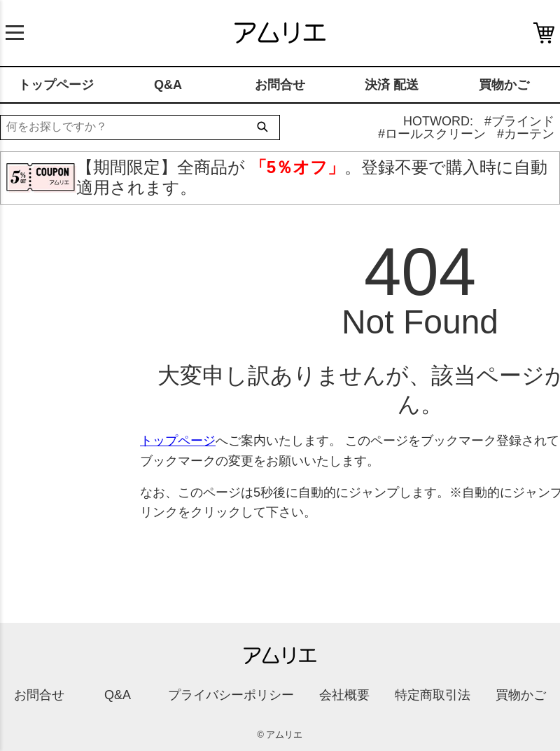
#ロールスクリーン (432, 134)
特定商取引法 (433, 695)
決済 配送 (392, 85)
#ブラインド (519, 121)
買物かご (504, 85)
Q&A (168, 85)
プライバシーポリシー (231, 695)
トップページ (56, 85)
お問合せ (280, 85)
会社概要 (344, 695)
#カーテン (526, 134)
